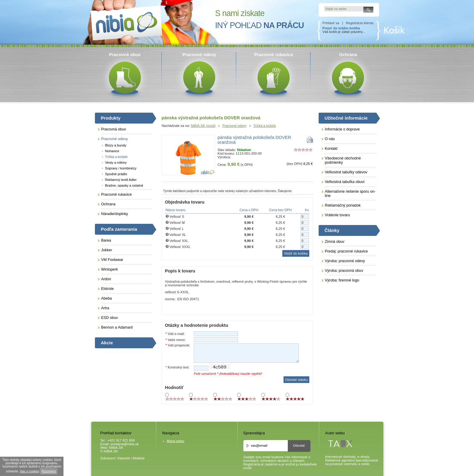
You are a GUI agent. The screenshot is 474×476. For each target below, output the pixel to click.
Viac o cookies (29, 471)
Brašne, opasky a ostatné (124, 185)
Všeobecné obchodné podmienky (343, 160)
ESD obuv (110, 318)
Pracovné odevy (234, 126)
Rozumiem (49, 471)
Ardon (106, 279)
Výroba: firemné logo (342, 280)
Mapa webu (176, 441)
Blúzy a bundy (116, 145)
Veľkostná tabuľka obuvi (345, 182)
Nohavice (112, 151)
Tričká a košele (265, 126)
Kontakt (331, 149)
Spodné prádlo (116, 174)
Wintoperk (110, 269)
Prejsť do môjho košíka (341, 28)
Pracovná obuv (114, 129)
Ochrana (108, 204)
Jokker (107, 250)
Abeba (107, 298)
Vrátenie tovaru (338, 215)
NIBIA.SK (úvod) (203, 126)
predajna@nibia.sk (125, 444)
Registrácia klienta (360, 23)
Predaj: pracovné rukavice (346, 251)
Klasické (124, 458)
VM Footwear (112, 260)
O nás (330, 139)
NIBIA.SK (116, 448)
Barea (106, 240)
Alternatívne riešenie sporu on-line (350, 194)
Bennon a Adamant (117, 327)
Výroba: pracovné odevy (345, 261)
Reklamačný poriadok (343, 205)
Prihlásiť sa (331, 23)
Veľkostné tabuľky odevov (346, 172)
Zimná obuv (335, 242)
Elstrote (108, 289)
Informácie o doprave (343, 129)
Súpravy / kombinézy (121, 168)
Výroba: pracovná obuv (344, 271)
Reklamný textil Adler (121, 180)
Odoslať (299, 445)
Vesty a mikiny (116, 162)
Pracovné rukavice (117, 195)
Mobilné (139, 458)
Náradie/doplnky (115, 214)
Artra (105, 308)
